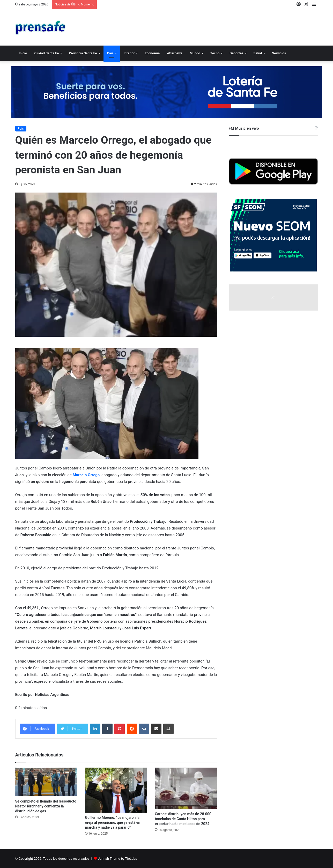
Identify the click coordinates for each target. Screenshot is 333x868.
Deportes (236, 53)
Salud (258, 53)
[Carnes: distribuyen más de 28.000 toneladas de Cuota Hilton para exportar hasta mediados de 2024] (186, 788)
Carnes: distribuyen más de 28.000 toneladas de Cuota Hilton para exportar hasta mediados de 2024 (183, 819)
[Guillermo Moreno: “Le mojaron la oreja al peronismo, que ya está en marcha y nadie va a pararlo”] (116, 790)
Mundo (195, 53)
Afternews (175, 53)
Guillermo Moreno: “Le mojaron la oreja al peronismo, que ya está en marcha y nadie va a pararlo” (113, 822)
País (110, 53)
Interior (129, 53)
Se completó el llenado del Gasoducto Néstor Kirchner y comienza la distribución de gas (46, 806)
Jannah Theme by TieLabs (117, 859)
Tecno (215, 53)
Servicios (279, 53)
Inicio (23, 53)
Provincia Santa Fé (83, 53)
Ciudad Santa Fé (46, 53)
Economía (152, 53)
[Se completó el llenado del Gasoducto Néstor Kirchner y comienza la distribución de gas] (46, 782)
